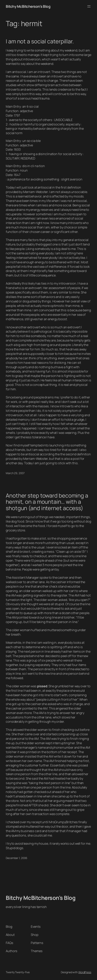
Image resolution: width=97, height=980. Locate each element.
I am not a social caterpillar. (40, 41)
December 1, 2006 (16, 858)
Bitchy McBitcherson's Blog (28, 6)
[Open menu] (89, 6)
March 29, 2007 (15, 473)
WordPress (85, 972)
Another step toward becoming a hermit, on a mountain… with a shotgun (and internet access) (47, 502)
